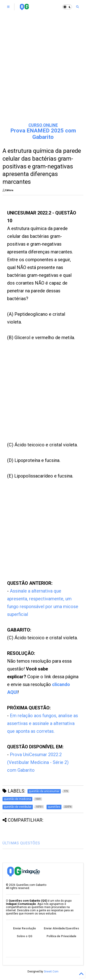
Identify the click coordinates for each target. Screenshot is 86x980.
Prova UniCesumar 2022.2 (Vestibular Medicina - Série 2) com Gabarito (38, 762)
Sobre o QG (25, 936)
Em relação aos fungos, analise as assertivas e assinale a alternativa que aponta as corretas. (43, 723)
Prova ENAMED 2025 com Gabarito (43, 134)
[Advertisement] (43, 73)
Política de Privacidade (61, 936)
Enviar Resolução (25, 928)
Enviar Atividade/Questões (61, 928)
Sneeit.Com (51, 972)
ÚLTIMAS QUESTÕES (21, 843)
